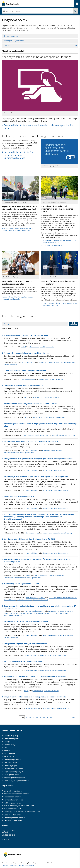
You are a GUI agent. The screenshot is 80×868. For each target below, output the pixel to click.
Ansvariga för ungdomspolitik (40, 41)
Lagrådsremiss (29, 435)
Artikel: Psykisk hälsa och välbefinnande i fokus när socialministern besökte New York (20, 229)
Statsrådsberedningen (52, 397)
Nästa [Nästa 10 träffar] (74, 717)
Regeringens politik (11, 739)
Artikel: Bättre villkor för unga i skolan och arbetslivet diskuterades (18, 298)
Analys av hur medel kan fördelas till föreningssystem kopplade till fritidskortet (35, 697)
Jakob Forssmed (57, 450)
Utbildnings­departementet (14, 818)
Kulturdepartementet (45, 613)
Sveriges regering (11, 736)
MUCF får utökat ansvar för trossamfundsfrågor (23, 661)
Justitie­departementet (13, 803)
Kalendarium (9, 757)
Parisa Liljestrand (16, 613)
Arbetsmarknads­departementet (17, 794)
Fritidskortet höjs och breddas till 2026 (19, 497)
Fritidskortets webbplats (52, 245)
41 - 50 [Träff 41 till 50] (49, 717)
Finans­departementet (13, 797)
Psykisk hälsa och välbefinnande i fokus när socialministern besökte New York (35, 677)
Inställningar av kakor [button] (26, 866)
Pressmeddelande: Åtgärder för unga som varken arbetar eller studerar (60, 304)
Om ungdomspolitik (40, 36)
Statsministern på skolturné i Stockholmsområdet (23, 386)
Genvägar (40, 46)
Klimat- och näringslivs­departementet (19, 806)
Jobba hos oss (9, 754)
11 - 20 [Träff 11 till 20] (28, 717)
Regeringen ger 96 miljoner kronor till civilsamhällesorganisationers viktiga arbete (36, 476)
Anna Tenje (53, 598)
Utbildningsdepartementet (13, 615)
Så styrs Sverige (10, 745)
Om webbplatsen (11, 763)
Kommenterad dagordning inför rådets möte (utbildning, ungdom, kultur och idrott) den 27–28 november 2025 (40, 607)
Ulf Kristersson (38, 397)
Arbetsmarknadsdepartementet (54, 418)
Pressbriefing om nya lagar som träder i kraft (21, 584)
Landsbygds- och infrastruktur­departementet (22, 812)
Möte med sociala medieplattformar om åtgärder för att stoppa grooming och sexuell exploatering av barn (37, 560)
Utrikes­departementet (13, 821)
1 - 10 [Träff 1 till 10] (22, 717)
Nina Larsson (37, 418)
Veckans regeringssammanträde (17, 781)
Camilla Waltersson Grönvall (44, 576)
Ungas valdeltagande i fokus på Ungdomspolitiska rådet (26, 335)
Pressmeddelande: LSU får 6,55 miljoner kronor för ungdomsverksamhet (19, 155)
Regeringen (72, 435)
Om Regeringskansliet (13, 760)
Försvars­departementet (13, 800)
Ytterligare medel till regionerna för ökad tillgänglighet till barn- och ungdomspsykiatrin (38, 459)
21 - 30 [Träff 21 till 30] (35, 717)
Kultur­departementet (12, 809)
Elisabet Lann (34, 347)
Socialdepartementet (47, 347)
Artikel (24, 347)
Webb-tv (42, 598)
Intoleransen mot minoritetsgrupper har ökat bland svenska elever (30, 404)
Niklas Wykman (54, 362)
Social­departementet (12, 815)
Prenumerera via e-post (13, 769)
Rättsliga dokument (41, 435)
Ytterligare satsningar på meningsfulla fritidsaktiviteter (25, 644)
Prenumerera (73, 324)
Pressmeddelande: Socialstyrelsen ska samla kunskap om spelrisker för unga (38, 127)
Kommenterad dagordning (35, 611)
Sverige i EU (9, 742)
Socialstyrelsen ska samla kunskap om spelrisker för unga (27, 353)
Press (6, 748)
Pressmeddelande (29, 362)
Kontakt (7, 751)
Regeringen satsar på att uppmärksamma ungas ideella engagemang (31, 441)
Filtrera (35, 324)
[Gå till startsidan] (11, 4)
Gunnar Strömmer (10, 600)
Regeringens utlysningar (14, 772)
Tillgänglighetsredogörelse (14, 778)
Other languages (10, 766)
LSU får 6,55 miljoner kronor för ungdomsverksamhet (25, 370)
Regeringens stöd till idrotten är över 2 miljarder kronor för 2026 (29, 539)
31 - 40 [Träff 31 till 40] (42, 717)
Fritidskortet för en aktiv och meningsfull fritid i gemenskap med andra (59, 241)
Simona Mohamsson (30, 613)
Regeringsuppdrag (32, 533)
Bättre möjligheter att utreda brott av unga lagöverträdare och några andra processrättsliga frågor (40, 425)
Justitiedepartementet (60, 435)
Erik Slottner (46, 450)
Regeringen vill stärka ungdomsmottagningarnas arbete (26, 621)
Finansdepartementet (68, 362)
